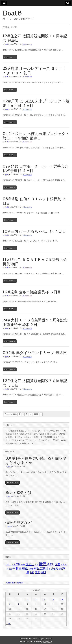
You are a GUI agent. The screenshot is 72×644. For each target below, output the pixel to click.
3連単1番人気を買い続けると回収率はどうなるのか (36, 461)
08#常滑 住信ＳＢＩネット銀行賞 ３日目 (34, 201)
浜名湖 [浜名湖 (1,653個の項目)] (54, 569)
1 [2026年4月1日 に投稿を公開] (27, 599)
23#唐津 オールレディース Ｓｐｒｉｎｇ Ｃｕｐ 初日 (34, 71)
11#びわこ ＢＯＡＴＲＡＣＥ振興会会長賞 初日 (35, 262)
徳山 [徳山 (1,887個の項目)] (25, 568)
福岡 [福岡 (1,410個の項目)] (60, 569)
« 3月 (9, 624)
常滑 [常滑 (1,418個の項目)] (10, 569)
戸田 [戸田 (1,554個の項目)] (31, 569)
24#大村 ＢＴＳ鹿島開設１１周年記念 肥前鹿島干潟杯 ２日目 (35, 322)
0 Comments (27, 44)
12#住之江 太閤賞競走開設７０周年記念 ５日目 (35, 383)
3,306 (36, 414)
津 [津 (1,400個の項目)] (49, 569)
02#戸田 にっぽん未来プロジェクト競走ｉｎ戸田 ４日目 (36, 103)
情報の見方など (19, 523)
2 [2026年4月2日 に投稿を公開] (36, 599)
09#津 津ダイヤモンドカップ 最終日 (35, 353)
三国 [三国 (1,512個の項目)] (14, 564)
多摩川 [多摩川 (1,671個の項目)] (51, 564)
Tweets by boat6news (14, 583)
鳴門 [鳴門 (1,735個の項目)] (43, 572)
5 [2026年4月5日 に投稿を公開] (62, 599)
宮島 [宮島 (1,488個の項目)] (63, 564)
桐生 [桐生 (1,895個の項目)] (37, 568)
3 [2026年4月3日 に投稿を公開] (45, 599)
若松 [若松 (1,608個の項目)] (32, 573)
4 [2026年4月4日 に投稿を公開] (53, 599)
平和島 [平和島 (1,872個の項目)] (17, 568)
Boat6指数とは (19, 493)
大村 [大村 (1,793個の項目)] (58, 564)
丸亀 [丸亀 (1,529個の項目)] (23, 564)
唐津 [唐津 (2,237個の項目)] (43, 564)
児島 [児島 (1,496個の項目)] (36, 564)
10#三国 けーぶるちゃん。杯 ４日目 (34, 231)
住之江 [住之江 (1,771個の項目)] (30, 564)
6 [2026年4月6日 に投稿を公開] (10, 604)
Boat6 (12, 13)
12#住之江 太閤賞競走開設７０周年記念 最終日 (35, 38)
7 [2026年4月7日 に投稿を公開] (19, 604)
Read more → (10, 57)
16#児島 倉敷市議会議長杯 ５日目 (32, 292)
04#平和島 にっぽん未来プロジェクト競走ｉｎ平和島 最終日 (36, 136)
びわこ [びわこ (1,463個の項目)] (8, 564)
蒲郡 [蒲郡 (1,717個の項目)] (37, 572)
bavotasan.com (47, 641)
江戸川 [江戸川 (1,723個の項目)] (44, 568)
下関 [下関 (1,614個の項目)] (18, 564)
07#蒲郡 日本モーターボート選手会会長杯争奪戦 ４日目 (35, 169)
